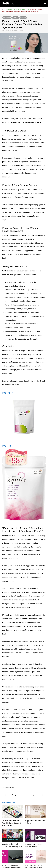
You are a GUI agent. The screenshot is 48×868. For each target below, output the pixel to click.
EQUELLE (8, 393)
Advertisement (7, 18)
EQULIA (7, 446)
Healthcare (23, 18)
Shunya (13, 788)
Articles (16, 18)
